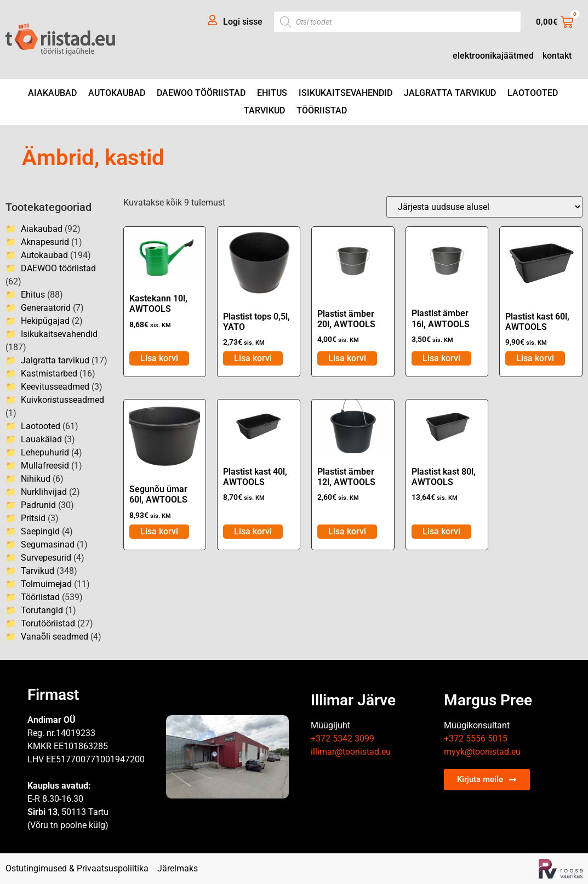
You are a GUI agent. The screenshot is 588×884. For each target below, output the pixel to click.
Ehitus (272, 93)
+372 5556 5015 (476, 738)
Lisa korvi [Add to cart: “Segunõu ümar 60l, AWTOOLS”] (159, 531)
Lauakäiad (41, 439)
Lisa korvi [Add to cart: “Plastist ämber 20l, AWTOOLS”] (347, 358)
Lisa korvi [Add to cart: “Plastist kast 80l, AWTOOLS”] (441, 531)
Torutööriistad (48, 623)
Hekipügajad (45, 321)
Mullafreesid (45, 466)
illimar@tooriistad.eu (351, 752)
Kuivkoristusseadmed (62, 400)
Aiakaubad (52, 93)
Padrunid (38, 505)
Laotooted (533, 93)
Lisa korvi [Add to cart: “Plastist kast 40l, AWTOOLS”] (253, 531)
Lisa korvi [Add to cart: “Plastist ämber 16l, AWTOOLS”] (441, 358)
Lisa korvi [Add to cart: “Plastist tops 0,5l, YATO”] (253, 358)
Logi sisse (243, 22)
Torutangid (42, 610)
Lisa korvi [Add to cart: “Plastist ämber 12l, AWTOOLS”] (347, 531)
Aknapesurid (45, 242)
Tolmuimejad (46, 584)
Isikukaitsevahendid (346, 93)
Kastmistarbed (49, 373)
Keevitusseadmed (55, 387)
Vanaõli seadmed (55, 637)
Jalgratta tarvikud (450, 93)
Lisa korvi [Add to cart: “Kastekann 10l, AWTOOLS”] (159, 358)
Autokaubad (117, 93)
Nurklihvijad (44, 492)
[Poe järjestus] (484, 207)
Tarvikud (264, 110)
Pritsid (33, 518)
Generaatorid (46, 308)
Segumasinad (48, 544)
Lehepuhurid (45, 452)
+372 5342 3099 (342, 738)
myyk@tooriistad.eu (482, 752)
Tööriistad (322, 110)
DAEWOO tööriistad (201, 93)
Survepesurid (46, 558)
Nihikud (36, 479)
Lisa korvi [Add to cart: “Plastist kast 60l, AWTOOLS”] (535, 358)
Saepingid (40, 531)
